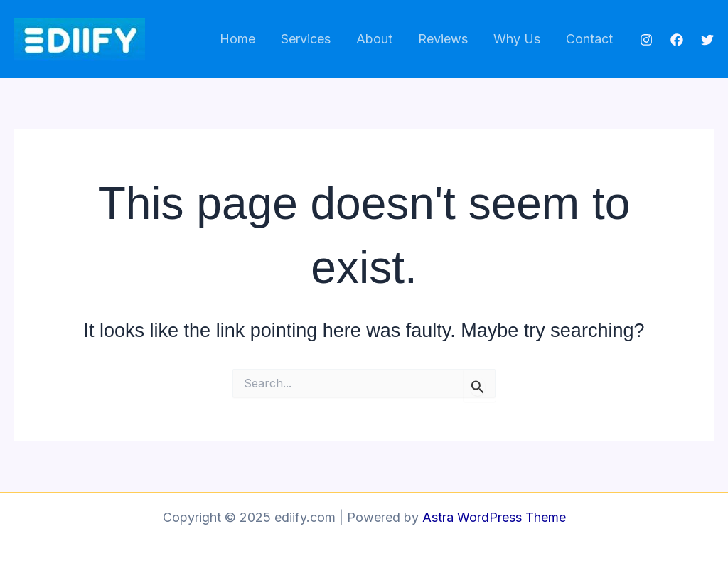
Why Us (517, 39)
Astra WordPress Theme (494, 517)
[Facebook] (677, 40)
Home (237, 39)
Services (306, 39)
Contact (589, 39)
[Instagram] (646, 40)
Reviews (443, 39)
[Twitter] (707, 40)
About (374, 39)
